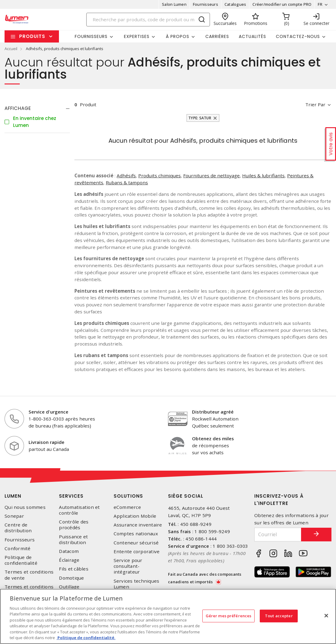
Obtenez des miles (213, 438)
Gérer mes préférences (229, 616)
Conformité (18, 549)
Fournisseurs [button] (91, 36)
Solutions (128, 496)
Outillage (69, 587)
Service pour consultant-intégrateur (128, 566)
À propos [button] (178, 36)
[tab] (37, 108)
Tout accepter (279, 616)
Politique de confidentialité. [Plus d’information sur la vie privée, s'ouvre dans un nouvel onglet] (86, 638)
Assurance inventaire (138, 525)
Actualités (252, 36)
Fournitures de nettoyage (211, 175)
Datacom (69, 551)
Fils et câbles (74, 569)
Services (71, 496)
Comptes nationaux (136, 534)
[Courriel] (278, 535)
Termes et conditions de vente (29, 575)
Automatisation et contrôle (79, 510)
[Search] (148, 20)
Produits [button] (32, 36)
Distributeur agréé (213, 412)
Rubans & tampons (127, 182)
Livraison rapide (46, 442)
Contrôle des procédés (74, 525)
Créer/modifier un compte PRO (282, 4)
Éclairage (69, 560)
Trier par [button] (315, 104)
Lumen (13, 496)
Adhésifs (126, 175)
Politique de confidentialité (21, 560)
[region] (168, 616)
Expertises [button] (137, 36)
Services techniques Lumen (137, 584)
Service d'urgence (48, 412)
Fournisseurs (206, 4)
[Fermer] (326, 615)
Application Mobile (135, 516)
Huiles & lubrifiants (263, 175)
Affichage (18, 108)
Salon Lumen (174, 4)
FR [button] (320, 4)
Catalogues (235, 4)
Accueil (11, 49)
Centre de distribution (18, 528)
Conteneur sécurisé (136, 543)
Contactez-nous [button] (298, 36)
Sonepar (14, 516)
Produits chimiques (159, 175)
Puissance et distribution (73, 540)
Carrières (217, 36)
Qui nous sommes (25, 507)
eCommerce (127, 507)
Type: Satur (200, 118)
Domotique (71, 578)
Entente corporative (137, 552)
